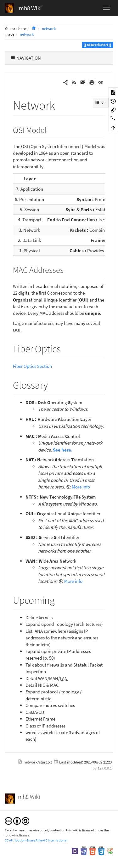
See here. (63, 450)
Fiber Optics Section (32, 366)
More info (81, 487)
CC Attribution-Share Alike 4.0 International (36, 840)
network (49, 29)
